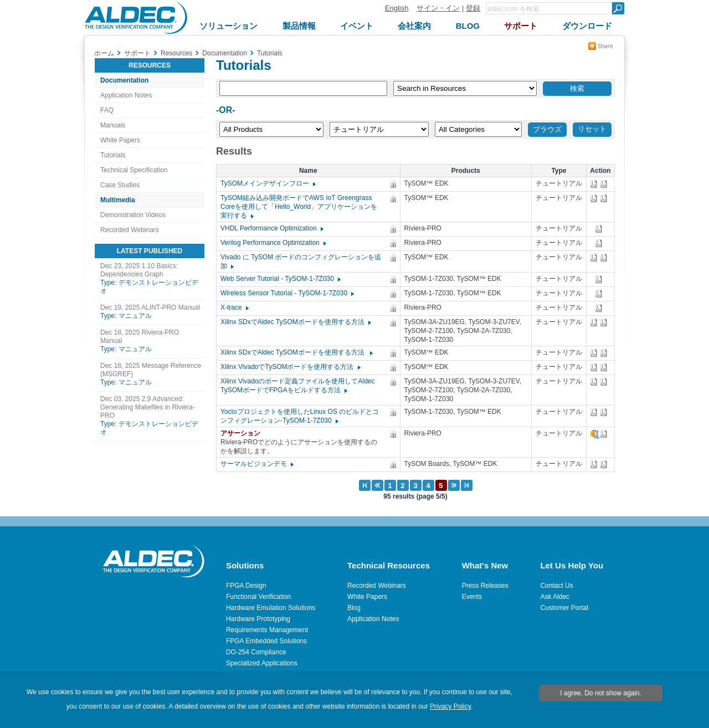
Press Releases (485, 586)
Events (472, 597)
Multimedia (118, 200)
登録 (473, 8)
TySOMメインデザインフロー (268, 183)
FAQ (107, 110)
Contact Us (556, 586)
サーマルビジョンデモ (256, 464)
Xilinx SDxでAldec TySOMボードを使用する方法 (295, 322)
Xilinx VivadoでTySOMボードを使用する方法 (290, 367)
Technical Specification (134, 170)
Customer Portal (564, 608)
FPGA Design (246, 586)
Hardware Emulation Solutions (271, 608)
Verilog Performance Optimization (273, 243)
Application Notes (126, 95)
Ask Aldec (555, 597)
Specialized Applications (262, 663)
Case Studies (120, 185)
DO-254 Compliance (256, 652)
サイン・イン (438, 8)
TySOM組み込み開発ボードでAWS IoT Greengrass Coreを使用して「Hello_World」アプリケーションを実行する (299, 207)
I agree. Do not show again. (601, 693)
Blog (354, 608)
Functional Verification (258, 597)
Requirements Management (267, 630)
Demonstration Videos (133, 215)
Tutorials (113, 155)
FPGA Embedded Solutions (266, 641)
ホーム (104, 53)
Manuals (113, 125)
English (397, 8)
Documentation (124, 80)
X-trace (234, 307)
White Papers (120, 140)
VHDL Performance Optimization (271, 228)
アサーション (243, 433)
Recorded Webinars (130, 230)
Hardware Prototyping (258, 619)
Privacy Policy (450, 706)
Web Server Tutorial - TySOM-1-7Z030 (280, 279)
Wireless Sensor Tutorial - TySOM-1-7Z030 (287, 293)
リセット (592, 129)
